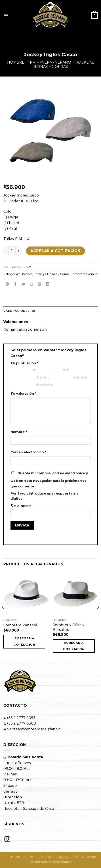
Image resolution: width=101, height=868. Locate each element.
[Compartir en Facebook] (16, 284)
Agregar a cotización (55, 251)
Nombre (19, 432)
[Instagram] (7, 839)
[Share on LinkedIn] (48, 284)
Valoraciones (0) (19, 311)
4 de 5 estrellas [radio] (61, 377)
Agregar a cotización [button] (24, 641)
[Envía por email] (32, 284)
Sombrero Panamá (20, 625)
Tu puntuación (24, 363)
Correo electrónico (28, 452)
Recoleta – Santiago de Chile (29, 809)
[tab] (50, 311)
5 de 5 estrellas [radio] (24, 385)
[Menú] (6, 16)
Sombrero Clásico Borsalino (68, 627)
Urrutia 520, (14, 803)
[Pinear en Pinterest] (40, 284)
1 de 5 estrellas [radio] (20, 370)
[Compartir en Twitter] (24, 284)
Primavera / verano (50, 62)
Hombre (16, 62)
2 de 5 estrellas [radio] (50, 370)
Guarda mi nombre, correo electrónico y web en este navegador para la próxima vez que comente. (49, 480)
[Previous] (3, 616)
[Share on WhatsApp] (7, 284)
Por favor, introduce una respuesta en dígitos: (44, 496)
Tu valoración (23, 394)
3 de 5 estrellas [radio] (24, 377)
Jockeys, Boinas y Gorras (64, 64)
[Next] (98, 616)
